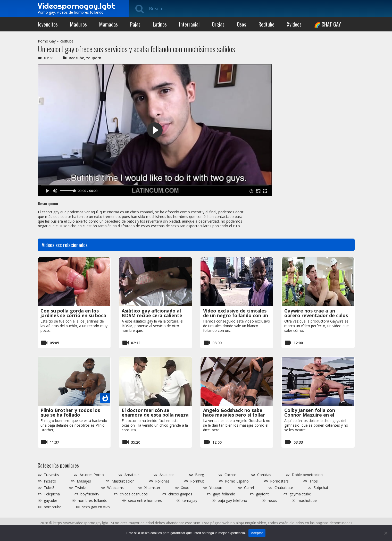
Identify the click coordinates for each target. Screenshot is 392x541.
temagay (190, 501)
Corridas (264, 475)
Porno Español (237, 481)
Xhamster (152, 488)
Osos (241, 24)
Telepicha (52, 494)
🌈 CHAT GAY (327, 24)
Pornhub (197, 481)
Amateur (132, 475)
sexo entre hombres (145, 501)
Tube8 (49, 488)
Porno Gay (47, 41)
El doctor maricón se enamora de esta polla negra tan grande (155, 415)
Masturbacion (123, 481)
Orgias (218, 24)
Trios (314, 481)
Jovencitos (48, 24)
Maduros (78, 24)
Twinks (81, 488)
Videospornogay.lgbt (76, 6)
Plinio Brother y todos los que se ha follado (70, 412)
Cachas (231, 475)
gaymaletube (300, 494)
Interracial (189, 24)
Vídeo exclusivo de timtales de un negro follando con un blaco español (236, 315)
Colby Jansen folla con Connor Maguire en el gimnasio (310, 415)
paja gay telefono (232, 501)
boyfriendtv (90, 494)
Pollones (162, 481)
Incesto (50, 481)
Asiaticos (167, 475)
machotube (307, 501)
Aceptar (257, 533)
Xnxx (185, 488)
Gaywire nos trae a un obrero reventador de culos (316, 313)
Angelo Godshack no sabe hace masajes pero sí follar (234, 412)
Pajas (135, 24)
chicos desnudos (134, 494)
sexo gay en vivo (96, 507)
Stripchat (321, 488)
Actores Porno (92, 475)
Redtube (266, 24)
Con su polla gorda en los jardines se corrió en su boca (73, 313)
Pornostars (279, 481)
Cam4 (249, 488)
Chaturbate (284, 488)
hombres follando (93, 501)
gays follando (224, 494)
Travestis (51, 475)
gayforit (262, 494)
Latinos (160, 24)
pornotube (53, 507)
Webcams (115, 488)
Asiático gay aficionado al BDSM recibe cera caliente (152, 313)
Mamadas (109, 24)
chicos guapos (180, 494)
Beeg (199, 475)
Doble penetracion (307, 475)
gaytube (51, 501)
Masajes (84, 481)
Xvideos (294, 24)
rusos (272, 501)
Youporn (94, 58)
